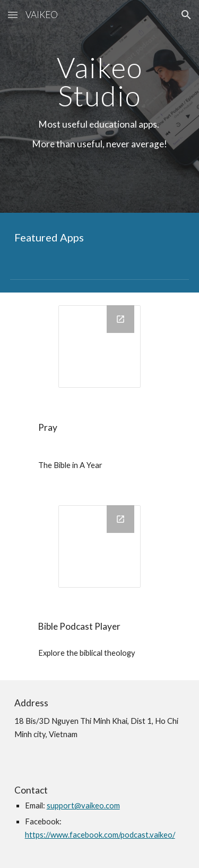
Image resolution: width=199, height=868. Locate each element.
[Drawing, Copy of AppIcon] (99, 546)
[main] (100, 106)
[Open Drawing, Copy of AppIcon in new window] (120, 519)
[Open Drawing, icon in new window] (120, 319)
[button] (13, 15)
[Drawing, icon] (99, 347)
